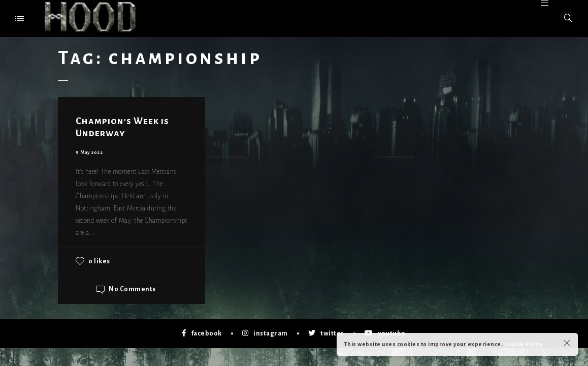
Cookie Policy (524, 344)
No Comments (132, 290)
